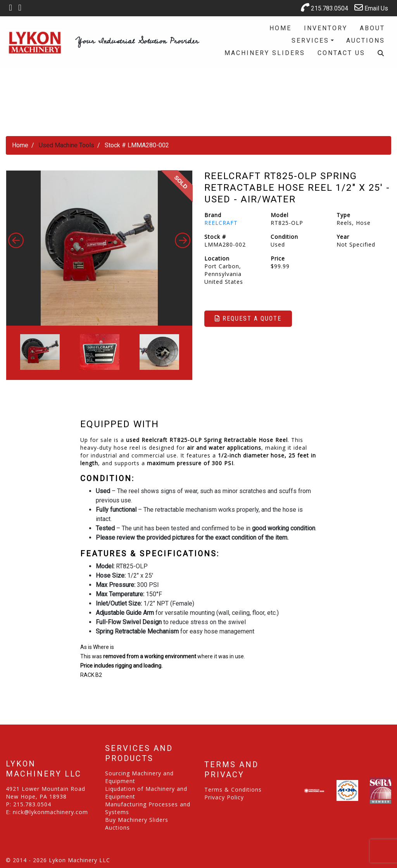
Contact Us (341, 53)
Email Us (371, 8)
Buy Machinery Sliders (137, 820)
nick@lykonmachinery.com (50, 812)
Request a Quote (248, 318)
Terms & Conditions (233, 789)
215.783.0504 (325, 8)
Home (280, 28)
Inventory (326, 28)
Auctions (366, 41)
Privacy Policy (224, 797)
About (372, 28)
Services (310, 41)
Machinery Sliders (265, 53)
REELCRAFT (221, 223)
